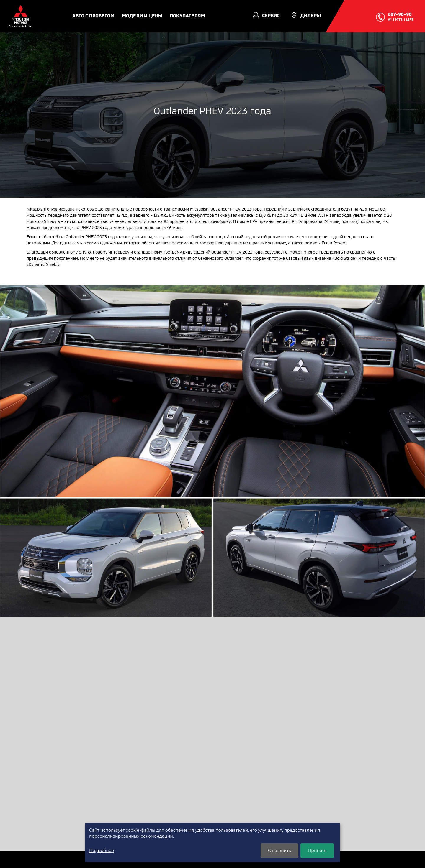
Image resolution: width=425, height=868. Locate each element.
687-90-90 (400, 14)
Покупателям (187, 15)
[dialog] (212, 842)
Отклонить (279, 851)
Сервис (271, 15)
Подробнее (102, 851)
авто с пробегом (93, 15)
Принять (317, 851)
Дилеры (310, 15)
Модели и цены (142, 15)
